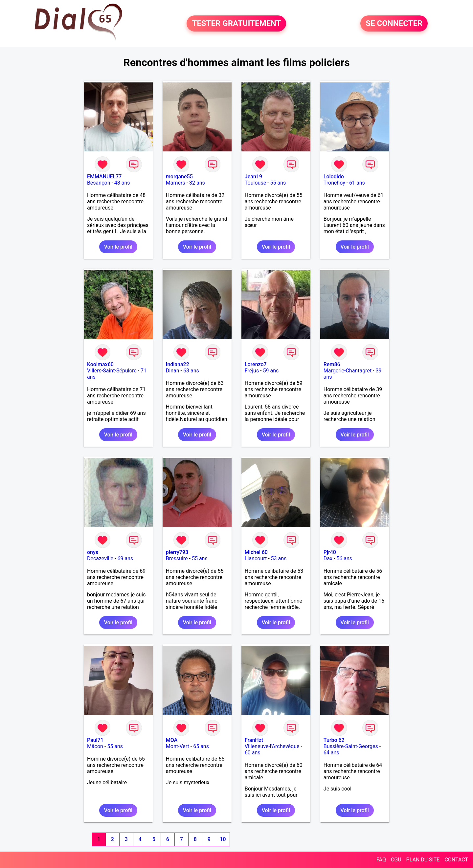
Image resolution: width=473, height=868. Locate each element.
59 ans (271, 371)
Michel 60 (256, 552)
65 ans (201, 746)
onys (93, 552)
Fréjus (252, 371)
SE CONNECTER (394, 24)
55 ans (278, 183)
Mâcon (95, 746)
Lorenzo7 (256, 364)
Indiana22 (178, 364)
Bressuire (177, 558)
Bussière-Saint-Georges (351, 746)
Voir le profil (118, 247)
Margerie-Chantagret (348, 371)
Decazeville (100, 558)
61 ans (357, 183)
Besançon (99, 183)
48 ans (122, 183)
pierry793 (177, 552)
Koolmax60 (100, 364)
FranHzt (254, 740)
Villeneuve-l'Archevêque (272, 746)
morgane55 (179, 177)
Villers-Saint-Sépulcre (112, 371)
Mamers (176, 183)
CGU (396, 860)
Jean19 (253, 177)
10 (223, 839)
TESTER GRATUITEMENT (236, 24)
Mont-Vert (178, 746)
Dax (328, 558)
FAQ (381, 860)
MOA (172, 740)
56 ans (344, 558)
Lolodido (334, 177)
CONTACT (456, 860)
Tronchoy (334, 183)
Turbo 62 (334, 740)
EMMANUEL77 (104, 177)
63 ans (191, 371)
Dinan (173, 371)
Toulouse (255, 183)
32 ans (197, 183)
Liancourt (256, 558)
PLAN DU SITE (423, 860)
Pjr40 (330, 552)
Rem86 (332, 364)
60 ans (253, 753)
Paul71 (95, 740)
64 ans (331, 753)
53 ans (279, 558)
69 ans (125, 558)
